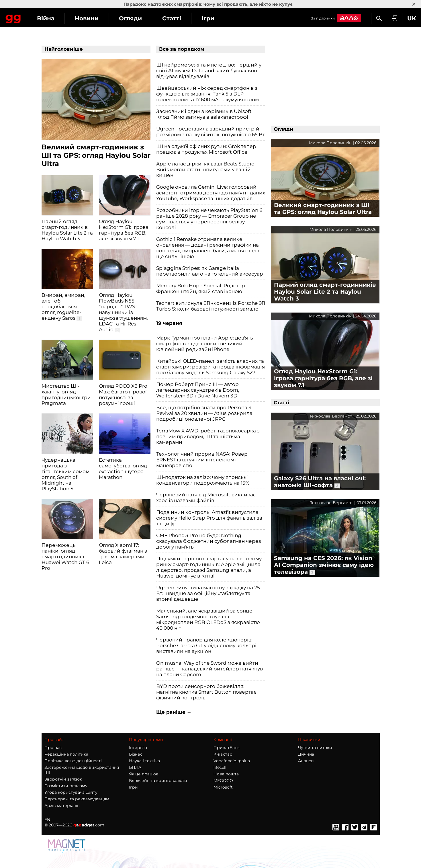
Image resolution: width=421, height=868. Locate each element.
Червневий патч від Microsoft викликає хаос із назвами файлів (206, 498)
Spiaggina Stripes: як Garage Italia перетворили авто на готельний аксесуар (210, 271)
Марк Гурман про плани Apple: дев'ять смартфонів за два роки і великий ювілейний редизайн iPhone (205, 344)
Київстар (223, 754)
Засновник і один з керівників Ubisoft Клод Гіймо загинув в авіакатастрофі (204, 114)
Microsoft (223, 787)
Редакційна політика (66, 754)
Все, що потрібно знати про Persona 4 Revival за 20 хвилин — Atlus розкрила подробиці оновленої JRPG (204, 413)
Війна (96, 18)
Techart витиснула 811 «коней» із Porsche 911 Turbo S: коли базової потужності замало (211, 306)
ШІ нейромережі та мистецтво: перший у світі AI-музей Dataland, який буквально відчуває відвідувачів (209, 71)
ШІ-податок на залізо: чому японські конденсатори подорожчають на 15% (203, 480)
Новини (137, 18)
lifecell (220, 767)
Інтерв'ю (138, 748)
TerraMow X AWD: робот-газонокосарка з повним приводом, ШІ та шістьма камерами (208, 436)
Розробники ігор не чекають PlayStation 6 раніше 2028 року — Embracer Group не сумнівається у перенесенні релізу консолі (209, 219)
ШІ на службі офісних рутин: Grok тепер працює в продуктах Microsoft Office (206, 149)
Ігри (258, 18)
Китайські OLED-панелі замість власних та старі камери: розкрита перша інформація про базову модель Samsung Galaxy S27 (210, 367)
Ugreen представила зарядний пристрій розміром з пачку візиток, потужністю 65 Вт (210, 132)
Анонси (306, 761)
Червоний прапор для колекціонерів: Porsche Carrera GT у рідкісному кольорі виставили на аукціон (206, 645)
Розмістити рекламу (66, 786)
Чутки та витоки (315, 748)
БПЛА (135, 767)
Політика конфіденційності (73, 761)
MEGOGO (223, 781)
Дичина (306, 754)
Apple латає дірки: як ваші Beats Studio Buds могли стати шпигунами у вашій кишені (205, 169)
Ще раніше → (174, 712)
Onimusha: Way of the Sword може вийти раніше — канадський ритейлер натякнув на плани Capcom (209, 669)
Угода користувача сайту (71, 792)
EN (47, 820)
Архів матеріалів (62, 805)
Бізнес (136, 754)
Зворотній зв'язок (63, 779)
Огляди (181, 18)
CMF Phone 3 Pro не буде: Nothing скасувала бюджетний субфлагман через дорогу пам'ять (209, 541)
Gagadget (39, 18)
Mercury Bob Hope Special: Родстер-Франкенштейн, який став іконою (202, 288)
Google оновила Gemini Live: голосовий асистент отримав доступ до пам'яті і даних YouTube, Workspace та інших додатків (211, 193)
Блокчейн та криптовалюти (158, 781)
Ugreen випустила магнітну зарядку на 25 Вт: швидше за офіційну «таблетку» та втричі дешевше (208, 593)
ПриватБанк (227, 748)
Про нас (53, 748)
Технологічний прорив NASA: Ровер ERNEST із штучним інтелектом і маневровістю (202, 460)
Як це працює (144, 774)
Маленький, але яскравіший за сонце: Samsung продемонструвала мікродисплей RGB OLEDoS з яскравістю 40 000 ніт (208, 619)
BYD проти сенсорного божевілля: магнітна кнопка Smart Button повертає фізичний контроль (206, 692)
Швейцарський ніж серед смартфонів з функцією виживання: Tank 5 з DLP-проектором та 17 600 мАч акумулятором (207, 94)
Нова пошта (226, 774)
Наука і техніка (144, 761)
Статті (222, 18)
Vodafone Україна (232, 761)
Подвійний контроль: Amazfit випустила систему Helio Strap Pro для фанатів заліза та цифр (209, 518)
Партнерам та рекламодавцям (77, 799)
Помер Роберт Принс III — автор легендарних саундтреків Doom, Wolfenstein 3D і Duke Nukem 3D (198, 390)
